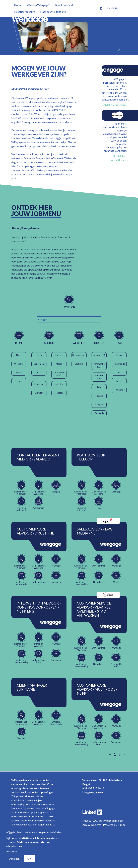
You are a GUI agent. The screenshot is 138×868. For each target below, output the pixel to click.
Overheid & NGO (59, 374)
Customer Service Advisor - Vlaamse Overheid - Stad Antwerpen (94, 609)
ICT (39, 373)
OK (29, 859)
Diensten (39, 393)
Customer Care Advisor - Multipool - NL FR (97, 689)
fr (113, 8)
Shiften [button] (19, 373)
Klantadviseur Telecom (91, 457)
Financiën (39, 384)
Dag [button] (19, 381)
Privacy (87, 821)
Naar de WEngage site (53, 12)
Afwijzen (14, 859)
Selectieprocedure (24, 12)
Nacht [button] (19, 355)
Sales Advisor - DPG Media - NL (95, 531)
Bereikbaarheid (64, 5)
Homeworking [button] (79, 355)
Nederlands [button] (119, 364)
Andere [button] (119, 390)
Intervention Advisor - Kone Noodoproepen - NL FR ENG (39, 607)
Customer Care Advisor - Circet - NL (35, 531)
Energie (59, 355)
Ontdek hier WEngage (114, 105)
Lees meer (12, 851)
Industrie (59, 384)
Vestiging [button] (79, 364)
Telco (39, 355)
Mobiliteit (59, 393)
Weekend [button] (19, 364)
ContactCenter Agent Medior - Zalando (38, 457)
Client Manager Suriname (32, 687)
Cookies (98, 821)
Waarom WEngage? (38, 5)
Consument (39, 364)
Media (59, 364)
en (109, 8)
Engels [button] (119, 381)
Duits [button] (119, 373)
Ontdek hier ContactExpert (118, 158)
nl (117, 8)
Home (18, 5)
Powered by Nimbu (114, 825)
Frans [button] (119, 355)
